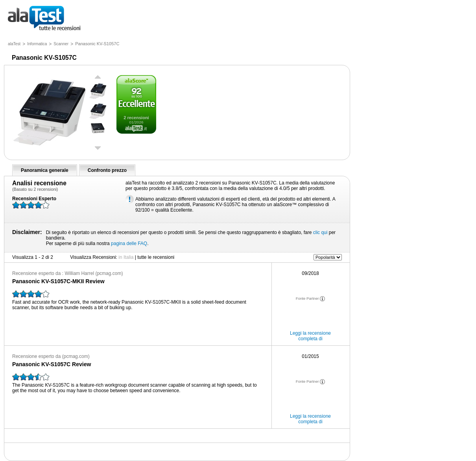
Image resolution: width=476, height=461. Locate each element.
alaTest (14, 44)
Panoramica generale (45, 170)
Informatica (37, 44)
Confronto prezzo (107, 170)
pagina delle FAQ (129, 243)
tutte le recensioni (44, 19)
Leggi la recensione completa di (310, 336)
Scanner (61, 44)
